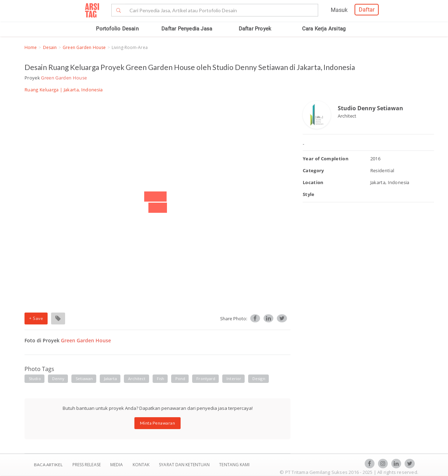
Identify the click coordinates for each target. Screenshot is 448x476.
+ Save (36, 318)
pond (180, 379)
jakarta (110, 379)
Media (117, 465)
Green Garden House (84, 47)
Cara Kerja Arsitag (324, 29)
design (259, 379)
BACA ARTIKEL (48, 465)
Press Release (86, 465)
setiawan (84, 379)
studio (35, 379)
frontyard (206, 379)
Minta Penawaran (158, 423)
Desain (50, 47)
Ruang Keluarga (42, 90)
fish (160, 379)
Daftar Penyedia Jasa (187, 29)
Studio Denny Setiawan (370, 108)
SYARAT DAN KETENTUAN (185, 465)
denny (58, 379)
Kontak (142, 465)
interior (234, 379)
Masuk (339, 10)
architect (137, 379)
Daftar (367, 10)
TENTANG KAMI (234, 465)
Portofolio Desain (117, 29)
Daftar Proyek (255, 29)
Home (31, 47)
